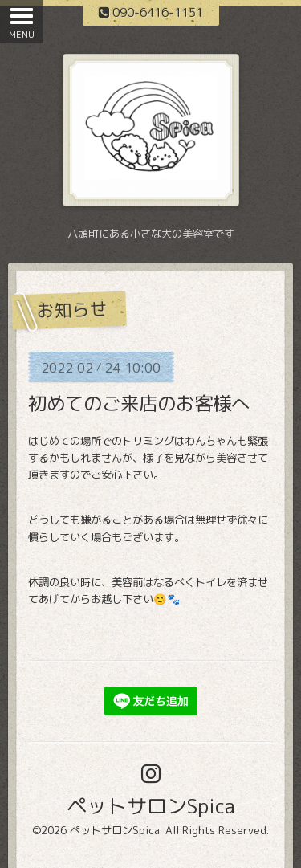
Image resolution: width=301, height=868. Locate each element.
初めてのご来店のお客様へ (139, 403)
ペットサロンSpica (151, 806)
